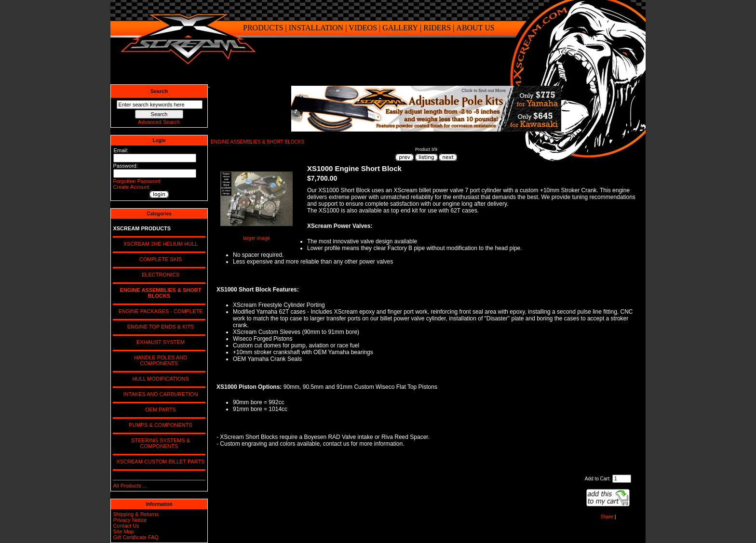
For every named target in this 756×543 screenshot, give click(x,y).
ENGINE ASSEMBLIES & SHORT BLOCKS (257, 142)
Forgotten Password (136, 181)
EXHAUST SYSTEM (159, 342)
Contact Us (126, 526)
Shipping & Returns (136, 514)
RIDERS (437, 28)
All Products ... (130, 486)
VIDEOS (363, 28)
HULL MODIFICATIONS (159, 379)
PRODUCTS (263, 28)
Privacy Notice (130, 520)
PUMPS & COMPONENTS (159, 425)
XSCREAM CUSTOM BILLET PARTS (159, 462)
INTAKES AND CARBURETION (159, 394)
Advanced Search (159, 122)
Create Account (131, 187)
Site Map (123, 531)
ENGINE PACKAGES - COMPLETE (159, 311)
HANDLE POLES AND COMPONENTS (159, 360)
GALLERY (400, 28)
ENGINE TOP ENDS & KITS (159, 327)
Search (159, 91)
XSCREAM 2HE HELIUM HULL (159, 244)
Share (607, 517)
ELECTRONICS (159, 275)
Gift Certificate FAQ (136, 537)
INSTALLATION (316, 28)
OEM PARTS (159, 410)
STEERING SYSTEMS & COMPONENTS (159, 443)
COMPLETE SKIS (159, 259)
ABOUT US (475, 28)
